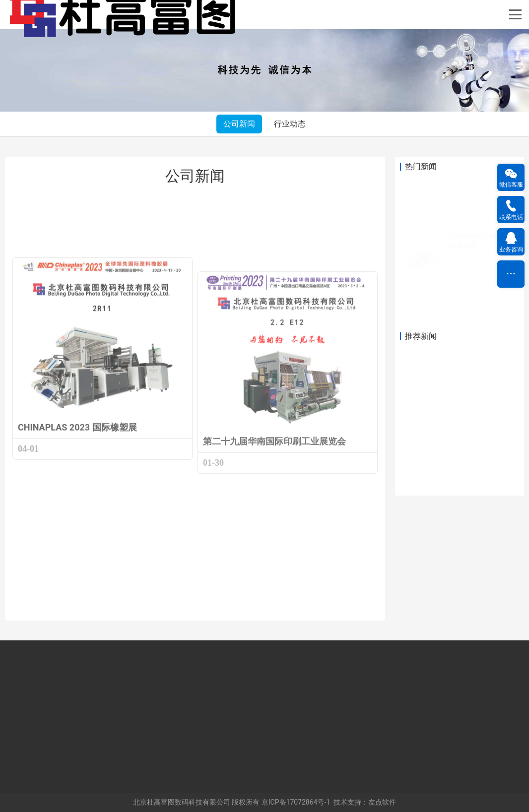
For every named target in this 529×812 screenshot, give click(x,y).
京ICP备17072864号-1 (296, 802)
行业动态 (290, 124)
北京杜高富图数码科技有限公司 (182, 802)
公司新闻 (239, 124)
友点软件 (382, 802)
